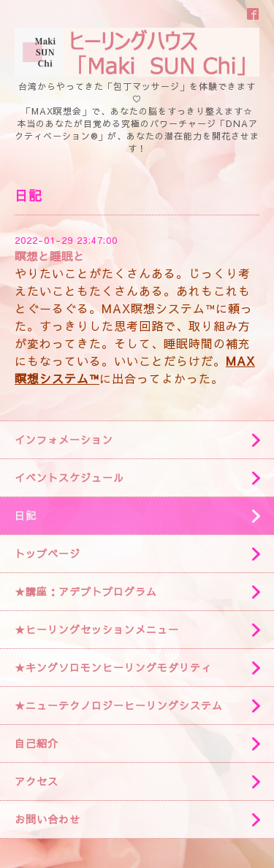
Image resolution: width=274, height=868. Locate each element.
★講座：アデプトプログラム (86, 591)
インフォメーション (64, 439)
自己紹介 (37, 743)
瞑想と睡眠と (50, 256)
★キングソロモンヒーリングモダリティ (113, 667)
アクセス (37, 781)
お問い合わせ (47, 819)
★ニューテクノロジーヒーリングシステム (119, 705)
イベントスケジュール (69, 477)
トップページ (47, 553)
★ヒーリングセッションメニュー (97, 629)
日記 (26, 515)
